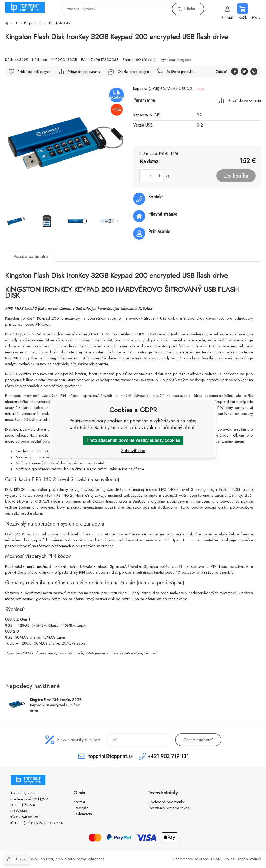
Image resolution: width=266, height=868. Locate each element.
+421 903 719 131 (168, 756)
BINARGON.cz (222, 859)
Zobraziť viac (133, 451)
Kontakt (79, 802)
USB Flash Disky (59, 23)
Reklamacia (83, 814)
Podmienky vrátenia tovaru (169, 808)
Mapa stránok (250, 859)
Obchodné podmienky (166, 802)
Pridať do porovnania (245, 100)
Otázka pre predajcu (133, 72)
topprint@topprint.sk (110, 756)
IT (16, 23)
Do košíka (236, 176)
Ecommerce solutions (191, 859)
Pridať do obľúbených (34, 72)
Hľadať (190, 9)
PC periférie (33, 23)
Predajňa (81, 808)
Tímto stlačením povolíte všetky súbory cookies (133, 440)
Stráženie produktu (180, 72)
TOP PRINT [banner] (28, 8)
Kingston (184, 60)
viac (201, 89)
